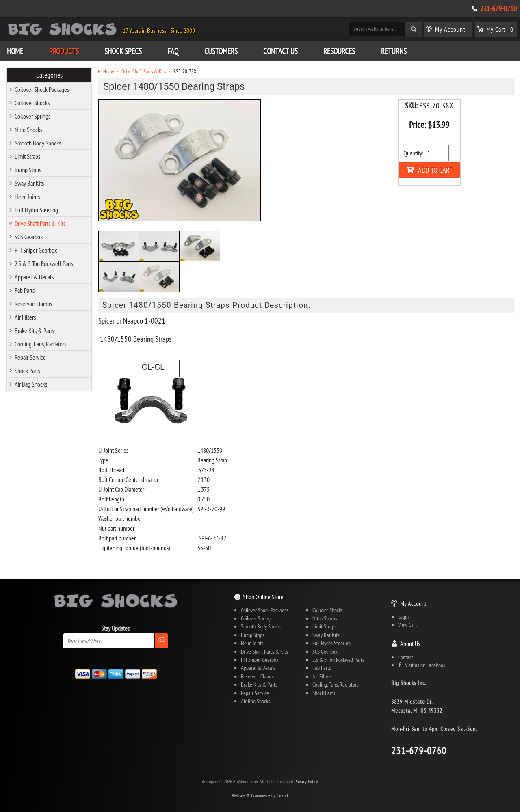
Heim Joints (27, 197)
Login (403, 617)
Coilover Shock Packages (42, 89)
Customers (221, 51)
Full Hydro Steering (36, 210)
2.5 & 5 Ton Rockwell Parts (44, 263)
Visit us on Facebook (422, 665)
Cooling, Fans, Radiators (40, 344)
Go (161, 640)
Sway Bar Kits (29, 183)
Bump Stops (28, 170)
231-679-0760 (498, 9)
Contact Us (281, 51)
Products (64, 51)
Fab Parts (25, 290)
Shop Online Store (263, 597)
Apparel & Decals (34, 277)
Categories (49, 75)
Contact (406, 657)
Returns (394, 51)
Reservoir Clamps (33, 304)
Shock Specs (123, 51)
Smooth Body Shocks (38, 143)
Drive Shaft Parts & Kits (40, 223)
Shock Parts (27, 371)
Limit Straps (27, 156)
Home (15, 51)
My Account (413, 603)
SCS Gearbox (29, 237)
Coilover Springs (32, 116)
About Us (410, 644)
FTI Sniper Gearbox (36, 250)
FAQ (173, 51)
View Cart (407, 625)
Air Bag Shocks (31, 384)
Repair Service (30, 357)
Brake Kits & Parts (34, 330)
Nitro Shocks (28, 130)
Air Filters (25, 317)
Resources (339, 51)
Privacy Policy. (307, 781)
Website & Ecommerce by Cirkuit (260, 795)
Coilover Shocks (32, 103)
